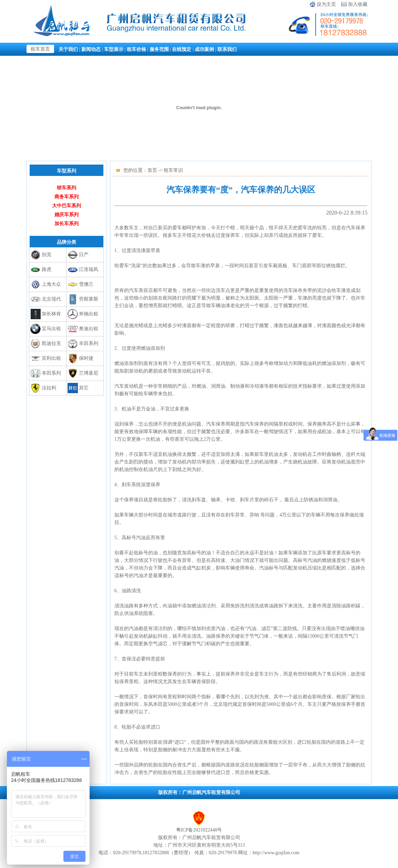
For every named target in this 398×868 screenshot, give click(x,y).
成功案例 (204, 49)
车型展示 (114, 49)
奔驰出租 (89, 314)
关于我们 (68, 49)
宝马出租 (51, 329)
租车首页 (40, 49)
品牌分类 (67, 242)
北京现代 (51, 299)
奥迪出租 (89, 329)
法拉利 (49, 388)
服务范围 (159, 49)
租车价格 (136, 49)
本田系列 (51, 373)
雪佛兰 (86, 284)
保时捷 (86, 358)
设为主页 (326, 4)
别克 (47, 255)
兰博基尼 (89, 373)
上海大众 (51, 284)
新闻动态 (91, 49)
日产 (84, 255)
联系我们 (227, 49)
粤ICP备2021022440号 (199, 830)
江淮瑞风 (89, 269)
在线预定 (182, 49)
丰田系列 (89, 343)
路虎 (47, 269)
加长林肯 (51, 314)
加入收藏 (358, 4)
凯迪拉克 (51, 343)
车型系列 (67, 171)
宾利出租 (51, 358)
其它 (84, 388)
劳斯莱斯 (89, 299)
